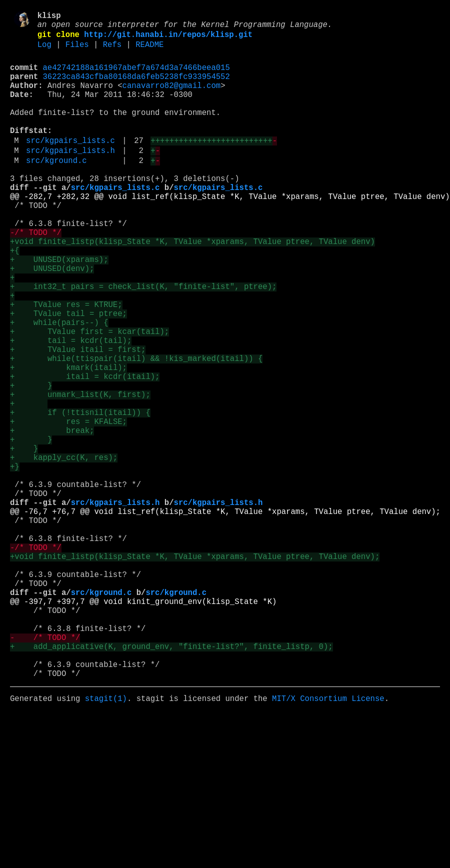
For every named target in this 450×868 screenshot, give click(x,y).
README (149, 51)
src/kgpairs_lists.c (70, 165)
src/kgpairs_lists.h (70, 177)
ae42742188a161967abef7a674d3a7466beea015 (136, 76)
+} (15, 561)
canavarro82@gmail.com (171, 98)
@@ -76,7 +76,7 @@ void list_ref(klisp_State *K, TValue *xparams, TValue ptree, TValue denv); (225, 616)
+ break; (52, 517)
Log (44, 51)
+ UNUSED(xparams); (59, 308)
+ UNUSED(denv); (52, 319)
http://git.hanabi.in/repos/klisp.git (168, 39)
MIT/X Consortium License (328, 841)
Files (77, 51)
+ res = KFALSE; (68, 506)
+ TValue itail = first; (78, 418)
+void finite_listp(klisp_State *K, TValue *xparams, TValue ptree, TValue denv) (192, 286)
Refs (112, 51)
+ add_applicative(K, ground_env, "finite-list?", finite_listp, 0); (171, 781)
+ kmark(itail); (68, 440)
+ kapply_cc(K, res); (64, 550)
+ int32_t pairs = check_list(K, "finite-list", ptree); (143, 341)
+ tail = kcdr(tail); (71, 407)
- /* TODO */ (45, 770)
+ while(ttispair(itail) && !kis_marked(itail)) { (136, 429)
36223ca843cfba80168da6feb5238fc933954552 (136, 87)
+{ (15, 297)
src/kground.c (56, 189)
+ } (31, 462)
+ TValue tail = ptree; (68, 374)
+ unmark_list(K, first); (80, 473)
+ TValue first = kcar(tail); (89, 396)
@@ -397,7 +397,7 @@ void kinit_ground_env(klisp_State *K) (143, 726)
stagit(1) (106, 841)
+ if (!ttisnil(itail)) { (80, 495)
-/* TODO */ (36, 275)
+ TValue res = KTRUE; (66, 363)
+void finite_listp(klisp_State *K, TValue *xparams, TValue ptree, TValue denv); (195, 671)
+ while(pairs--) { (59, 385)
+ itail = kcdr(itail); (85, 451)
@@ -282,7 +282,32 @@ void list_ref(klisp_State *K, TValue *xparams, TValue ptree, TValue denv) (230, 231)
